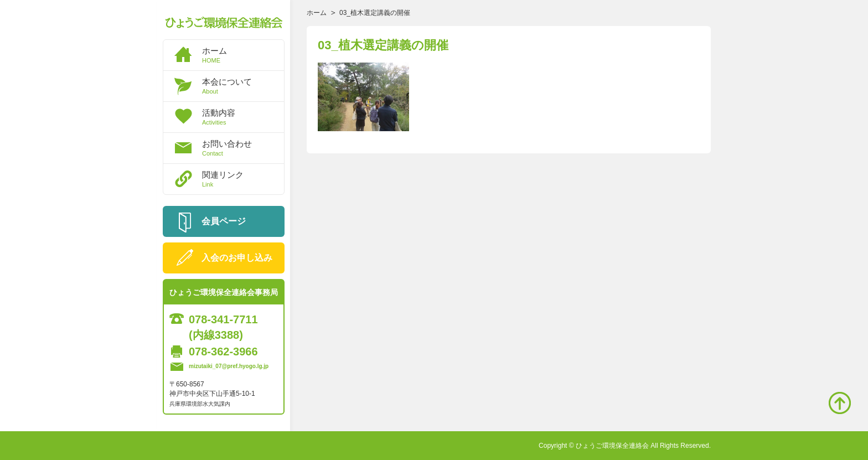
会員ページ (224, 221)
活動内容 (243, 117)
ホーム (243, 55)
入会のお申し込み (237, 258)
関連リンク (243, 179)
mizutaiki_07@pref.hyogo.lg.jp (229, 366)
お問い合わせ (243, 148)
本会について (243, 86)
